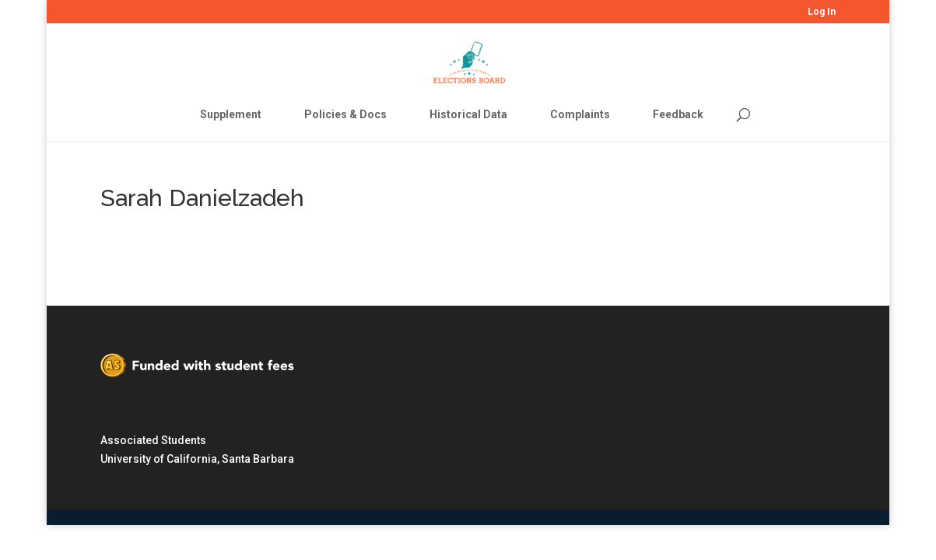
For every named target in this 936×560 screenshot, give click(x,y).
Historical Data (468, 114)
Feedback (678, 114)
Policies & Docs (345, 114)
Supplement (231, 114)
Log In (822, 12)
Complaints (580, 114)
